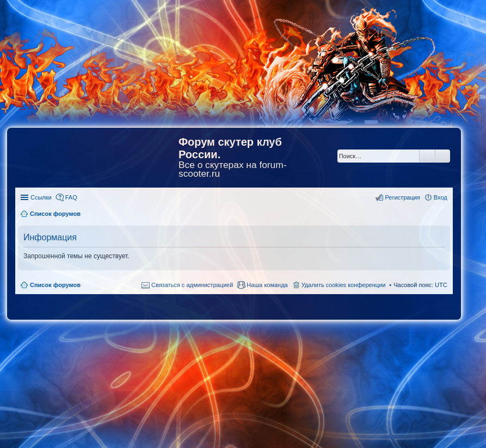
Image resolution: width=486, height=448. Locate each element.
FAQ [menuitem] (71, 197)
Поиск (427, 156)
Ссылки (41, 197)
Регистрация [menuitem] (402, 197)
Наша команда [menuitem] (267, 285)
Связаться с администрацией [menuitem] (192, 285)
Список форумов (55, 285)
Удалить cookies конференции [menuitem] (344, 285)
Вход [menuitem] (441, 197)
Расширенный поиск (443, 156)
